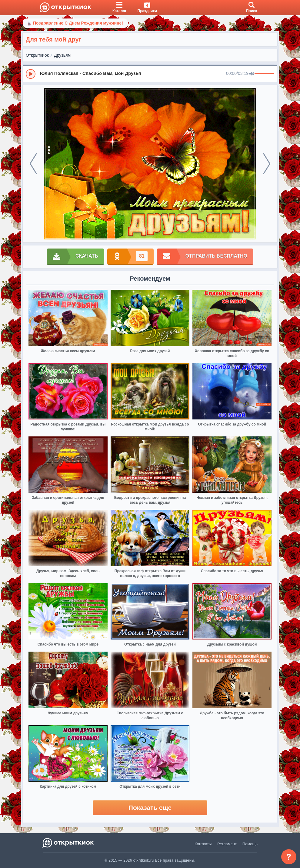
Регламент (227, 844)
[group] (150, 74)
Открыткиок (37, 55)
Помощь (250, 844)
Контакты (203, 844)
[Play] (31, 74)
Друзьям (62, 55)
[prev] (33, 164)
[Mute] (252, 74)
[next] (267, 164)
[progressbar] (264, 74)
